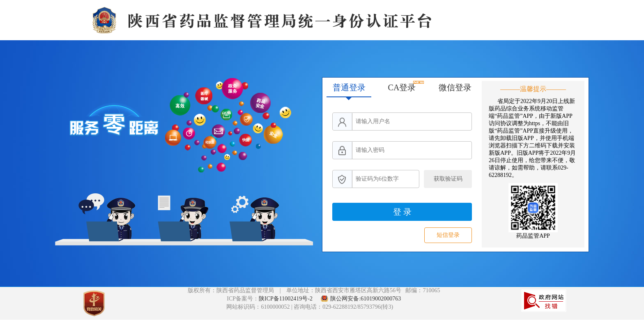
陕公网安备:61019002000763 (366, 299)
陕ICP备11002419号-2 (286, 299)
